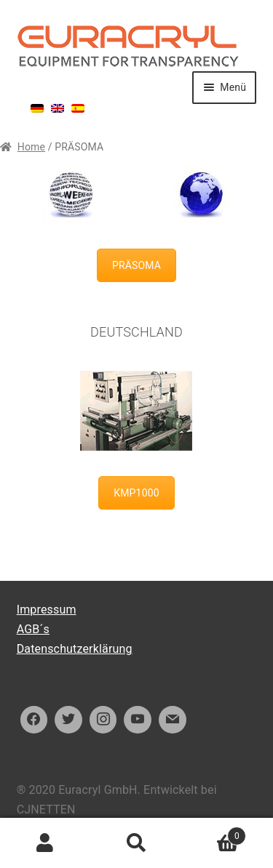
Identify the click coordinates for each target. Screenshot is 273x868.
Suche (136, 843)
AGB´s (33, 629)
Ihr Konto (45, 843)
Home (31, 147)
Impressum (47, 610)
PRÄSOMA (136, 265)
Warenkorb (214, 833)
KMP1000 (136, 493)
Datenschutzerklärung (75, 649)
